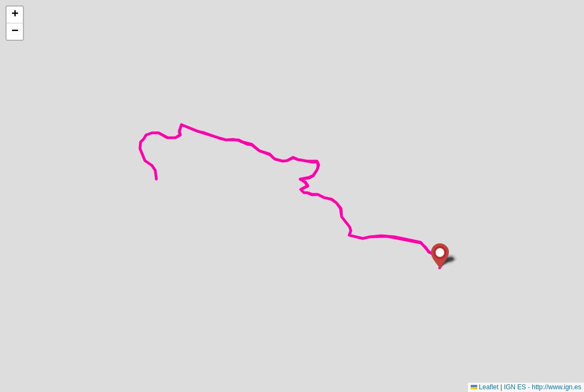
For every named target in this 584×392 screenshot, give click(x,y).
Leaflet (485, 387)
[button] (440, 256)
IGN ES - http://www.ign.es (543, 387)
